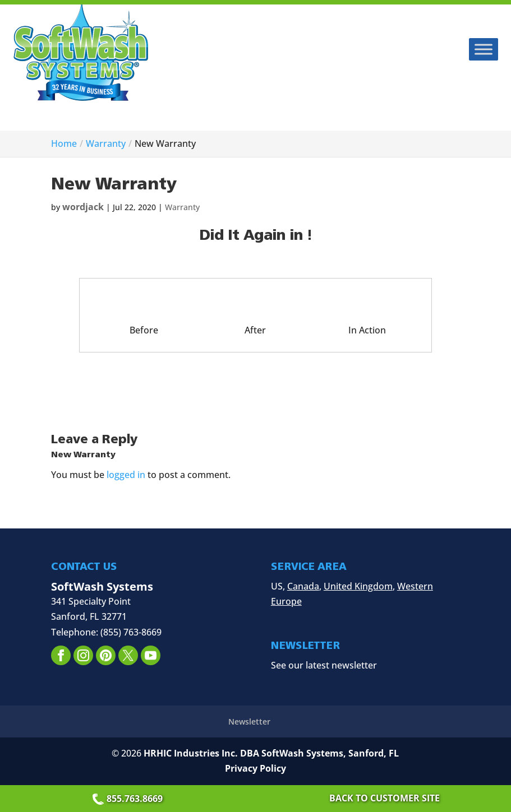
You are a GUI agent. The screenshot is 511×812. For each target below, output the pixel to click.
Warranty (182, 207)
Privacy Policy (256, 768)
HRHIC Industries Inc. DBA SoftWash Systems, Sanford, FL (271, 753)
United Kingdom (358, 586)
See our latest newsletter (324, 665)
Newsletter (249, 721)
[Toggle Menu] (484, 49)
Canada (303, 586)
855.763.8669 (129, 799)
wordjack (83, 207)
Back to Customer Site (385, 798)
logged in (126, 475)
